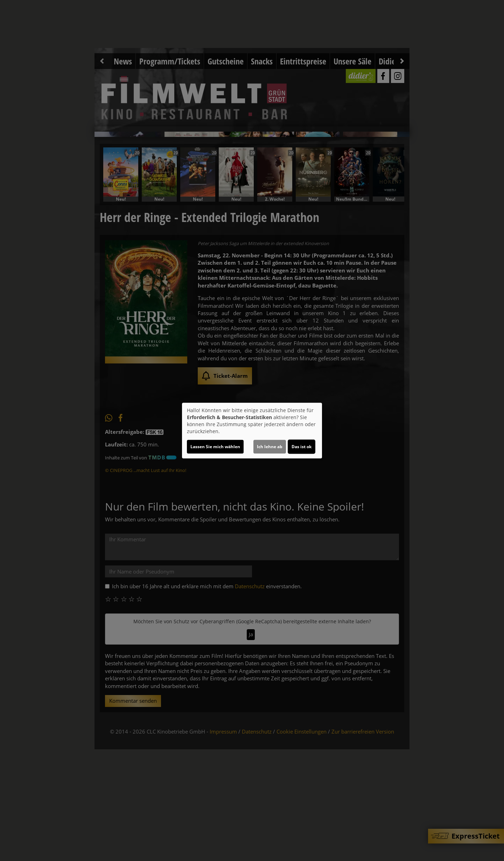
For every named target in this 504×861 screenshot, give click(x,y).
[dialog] (252, 431)
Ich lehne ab (270, 447)
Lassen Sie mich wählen (215, 447)
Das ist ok (302, 447)
